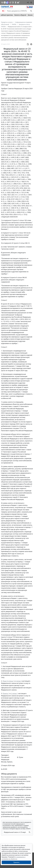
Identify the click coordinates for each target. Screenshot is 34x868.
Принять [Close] (16, 862)
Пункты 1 (6, 694)
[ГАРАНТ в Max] (7, 2)
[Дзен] (5, 2)
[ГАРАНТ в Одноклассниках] (16, 2)
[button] (28, 2)
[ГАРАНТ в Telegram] (10, 2)
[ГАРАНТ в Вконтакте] (2, 2)
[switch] (4, 11)
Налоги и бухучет (20, 15)
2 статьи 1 (14, 694)
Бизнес (30, 15)
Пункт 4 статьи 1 (8, 681)
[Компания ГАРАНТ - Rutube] (18, 2)
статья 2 (19, 681)
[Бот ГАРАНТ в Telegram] (13, 2)
